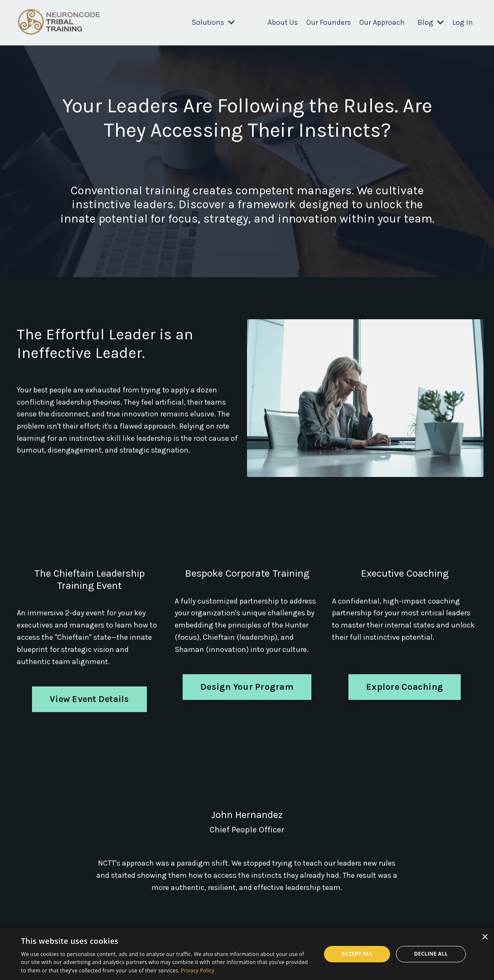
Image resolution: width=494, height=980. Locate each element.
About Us (283, 22)
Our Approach (382, 22)
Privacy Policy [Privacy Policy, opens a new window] (198, 971)
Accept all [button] (357, 954)
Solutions (213, 22)
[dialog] (247, 954)
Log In (463, 22)
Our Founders (329, 22)
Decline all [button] (431, 954)
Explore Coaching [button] (405, 687)
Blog (431, 22)
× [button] (485, 937)
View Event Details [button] (89, 699)
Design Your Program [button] (247, 687)
